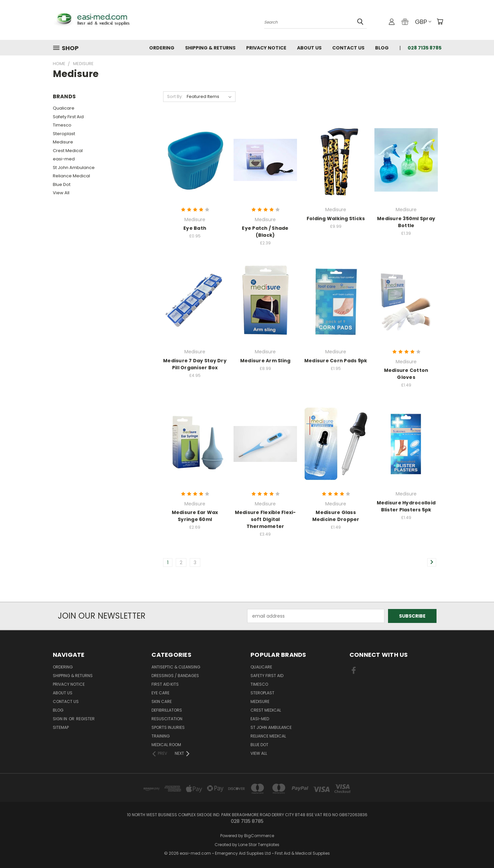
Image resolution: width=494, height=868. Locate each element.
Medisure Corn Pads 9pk (336, 361)
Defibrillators (167, 710)
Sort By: (175, 96)
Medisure (63, 142)
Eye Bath (195, 228)
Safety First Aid (68, 117)
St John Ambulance (74, 168)
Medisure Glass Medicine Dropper (336, 516)
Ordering (162, 48)
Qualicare (64, 108)
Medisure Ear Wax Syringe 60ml (195, 516)
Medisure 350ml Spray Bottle (406, 222)
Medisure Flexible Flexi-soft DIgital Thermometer (265, 519)
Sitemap (61, 727)
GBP (423, 22)
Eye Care (160, 693)
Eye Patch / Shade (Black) (265, 232)
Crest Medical (68, 151)
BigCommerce (259, 836)
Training (161, 736)
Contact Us (348, 48)
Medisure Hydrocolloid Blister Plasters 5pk (406, 506)
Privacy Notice (266, 48)
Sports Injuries (168, 727)
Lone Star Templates (259, 845)
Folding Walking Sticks (336, 218)
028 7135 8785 (425, 48)
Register (85, 719)
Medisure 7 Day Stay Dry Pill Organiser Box (195, 364)
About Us (309, 48)
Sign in (60, 719)
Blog (382, 48)
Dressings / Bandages (175, 676)
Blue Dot (62, 184)
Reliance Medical (71, 176)
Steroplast (64, 134)
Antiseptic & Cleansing (176, 667)
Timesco (62, 125)
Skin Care (162, 701)
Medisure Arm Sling (265, 361)
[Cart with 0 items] (440, 22)
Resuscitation (167, 719)
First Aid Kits (165, 684)
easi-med (64, 159)
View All (61, 193)
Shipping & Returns (210, 48)
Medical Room (166, 745)
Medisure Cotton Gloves (406, 374)
